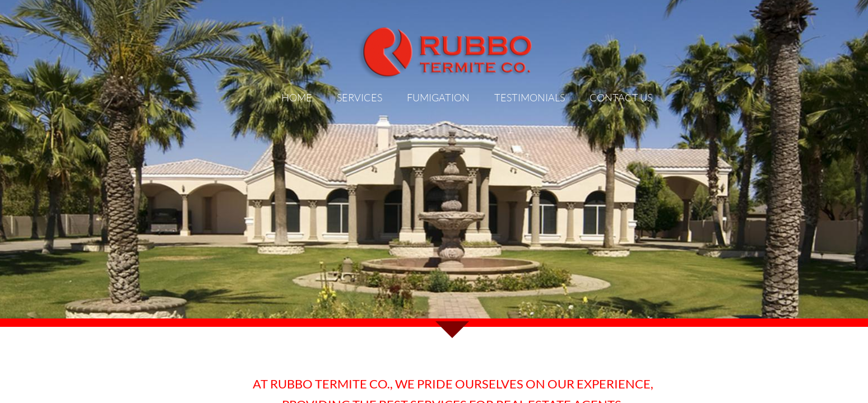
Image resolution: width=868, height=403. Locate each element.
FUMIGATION (438, 97)
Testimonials (530, 97)
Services (359, 97)
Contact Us (621, 97)
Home (297, 97)
